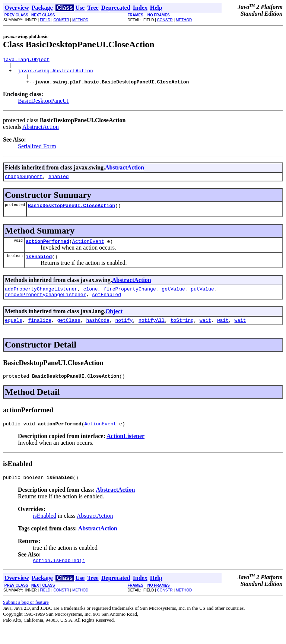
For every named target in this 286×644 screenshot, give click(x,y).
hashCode (98, 333)
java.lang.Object (26, 60)
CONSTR (61, 20)
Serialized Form (37, 152)
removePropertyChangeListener (45, 307)
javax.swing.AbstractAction (55, 74)
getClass (69, 333)
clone (91, 300)
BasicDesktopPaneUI (43, 106)
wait (205, 333)
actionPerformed (47, 250)
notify (124, 333)
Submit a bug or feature (26, 620)
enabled (59, 183)
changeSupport (24, 183)
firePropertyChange (130, 300)
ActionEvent (88, 250)
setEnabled (107, 307)
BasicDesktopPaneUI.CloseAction (71, 213)
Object (114, 323)
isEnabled (39, 266)
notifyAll (152, 333)
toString (182, 333)
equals (14, 333)
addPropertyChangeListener (41, 300)
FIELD (45, 20)
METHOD (80, 20)
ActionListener (125, 452)
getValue (173, 300)
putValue (202, 300)
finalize (39, 333)
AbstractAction (41, 132)
